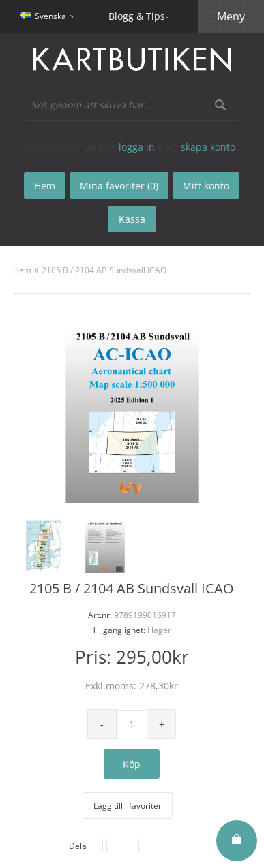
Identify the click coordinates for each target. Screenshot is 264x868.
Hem (22, 270)
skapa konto (208, 147)
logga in (137, 147)
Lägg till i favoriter (128, 806)
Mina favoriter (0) (119, 186)
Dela (78, 846)
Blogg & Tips (137, 16)
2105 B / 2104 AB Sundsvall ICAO (104, 270)
